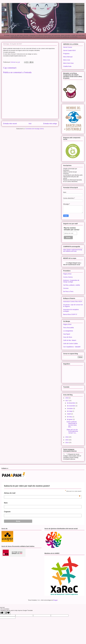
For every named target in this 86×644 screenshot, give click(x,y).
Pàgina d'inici (67, 274)
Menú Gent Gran (68, 63)
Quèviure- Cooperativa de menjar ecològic (71, 281)
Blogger (55, 600)
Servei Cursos (68, 47)
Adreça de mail (42, 494)
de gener (70, 419)
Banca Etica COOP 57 (70, 314)
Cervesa (66, 288)
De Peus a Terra (68, 291)
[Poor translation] (7, 613)
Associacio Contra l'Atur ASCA (73, 301)
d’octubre (70, 408)
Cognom (7, 512)
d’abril (69, 414)
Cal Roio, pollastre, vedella (72, 285)
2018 (67, 398)
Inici (30, 124)
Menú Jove (67, 60)
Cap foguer (67, 334)
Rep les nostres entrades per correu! (72, 229)
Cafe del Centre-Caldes (70, 344)
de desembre (71, 403)
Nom (6, 503)
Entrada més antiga (50, 124)
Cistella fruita (67, 66)
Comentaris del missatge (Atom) (34, 129)
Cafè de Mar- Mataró (70, 340)
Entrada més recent (10, 124)
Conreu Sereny (68, 277)
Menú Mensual (68, 57)
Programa (66, 54)
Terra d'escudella (68, 328)
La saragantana (68, 331)
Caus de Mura (68, 337)
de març (70, 417)
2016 (67, 437)
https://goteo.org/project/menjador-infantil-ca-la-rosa (73, 250)
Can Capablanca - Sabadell (72, 347)
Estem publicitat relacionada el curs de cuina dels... (72, 424)
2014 (67, 443)
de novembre (71, 406)
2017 (67, 401)
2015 (67, 440)
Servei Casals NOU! (69, 50)
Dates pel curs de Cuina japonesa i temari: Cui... (72, 431)
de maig (70, 411)
